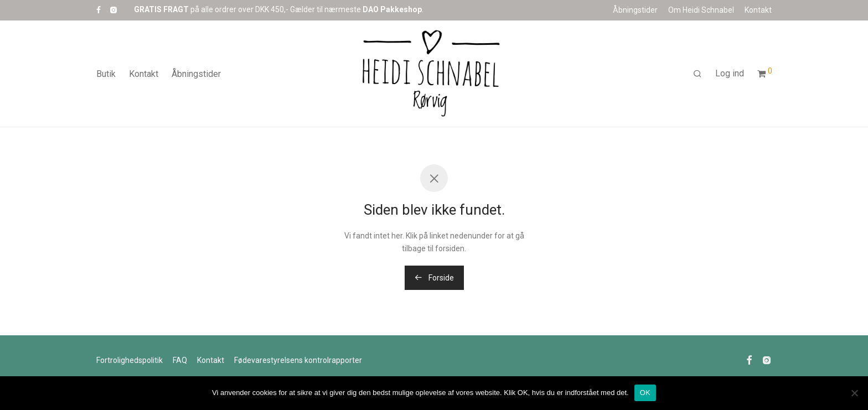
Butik (106, 74)
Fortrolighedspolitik (130, 360)
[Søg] (697, 74)
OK (645, 393)
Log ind (730, 73)
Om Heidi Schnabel (701, 10)
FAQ (180, 360)
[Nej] (854, 393)
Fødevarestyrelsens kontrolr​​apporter (298, 360)
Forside (434, 278)
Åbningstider (635, 10)
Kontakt (758, 10)
